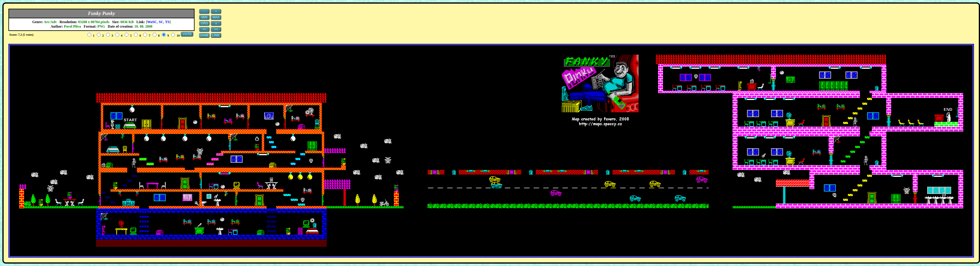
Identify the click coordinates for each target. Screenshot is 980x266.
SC (161, 22)
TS (167, 22)
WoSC (152, 22)
